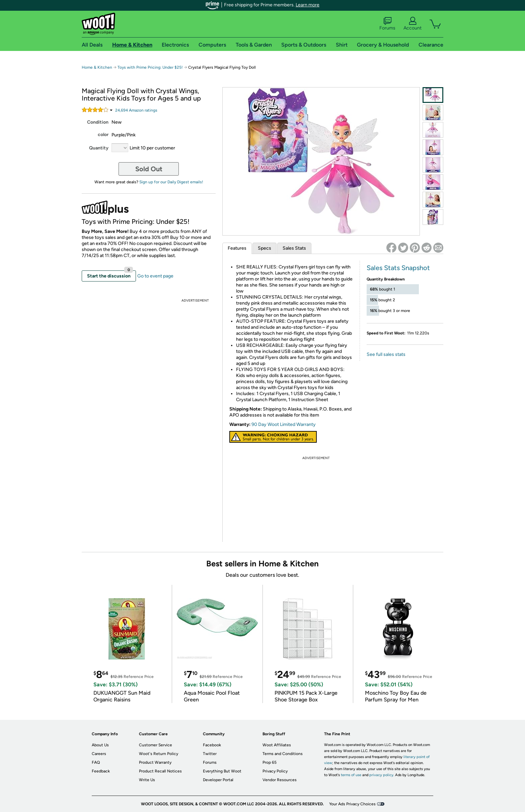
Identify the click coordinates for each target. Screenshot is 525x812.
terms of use (351, 775)
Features (237, 248)
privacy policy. (382, 775)
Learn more (308, 5)
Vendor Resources (280, 780)
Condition (98, 122)
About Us (100, 745)
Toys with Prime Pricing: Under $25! (151, 67)
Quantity (99, 148)
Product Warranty (155, 762)
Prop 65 (270, 762)
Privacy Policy (275, 771)
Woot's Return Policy (159, 754)
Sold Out (149, 169)
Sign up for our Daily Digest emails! (171, 182)
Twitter (210, 754)
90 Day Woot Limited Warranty (284, 424)
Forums (387, 24)
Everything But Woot (222, 771)
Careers (99, 754)
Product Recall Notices (160, 771)
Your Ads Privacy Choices (352, 804)
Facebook (212, 745)
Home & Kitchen (97, 67)
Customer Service (156, 745)
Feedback (101, 771)
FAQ (96, 762)
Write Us (147, 780)
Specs (265, 248)
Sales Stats (294, 248)
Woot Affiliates (277, 745)
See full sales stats (386, 354)
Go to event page (155, 276)
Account (412, 24)
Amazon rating (136, 110)
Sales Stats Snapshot (398, 268)
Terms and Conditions (283, 754)
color (103, 135)
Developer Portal (218, 780)
